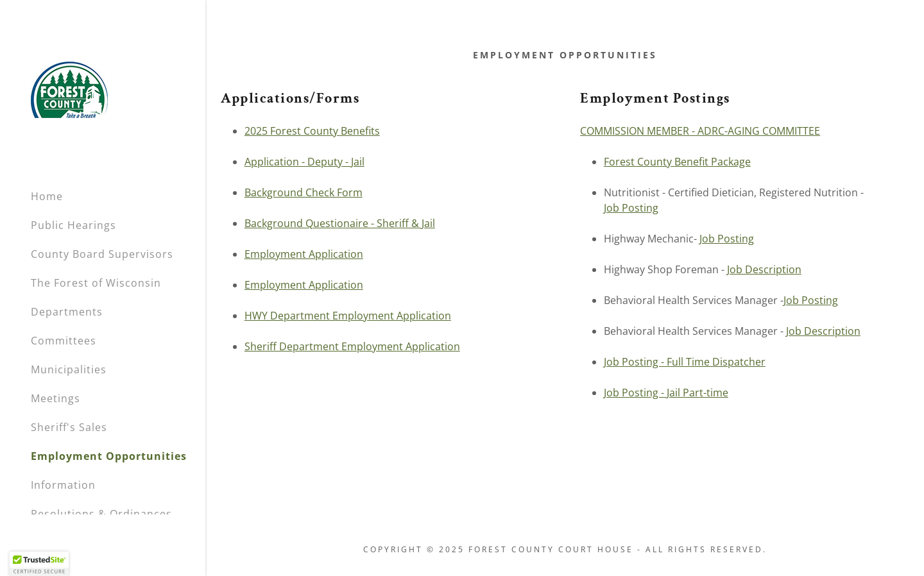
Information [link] (63, 485)
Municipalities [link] (69, 369)
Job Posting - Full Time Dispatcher (685, 362)
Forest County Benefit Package (677, 162)
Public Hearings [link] (73, 225)
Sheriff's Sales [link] (69, 427)
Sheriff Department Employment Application (352, 346)
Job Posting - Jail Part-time (666, 393)
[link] (69, 89)
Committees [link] (64, 341)
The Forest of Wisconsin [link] (96, 283)
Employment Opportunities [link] (109, 456)
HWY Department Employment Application (348, 316)
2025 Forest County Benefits (312, 131)
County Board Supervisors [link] (102, 254)
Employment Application (304, 254)
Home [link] (47, 196)
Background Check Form (304, 192)
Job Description (764, 269)
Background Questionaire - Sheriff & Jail (340, 223)
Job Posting (631, 208)
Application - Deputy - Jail (304, 162)
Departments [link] (67, 312)
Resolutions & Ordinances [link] (101, 514)
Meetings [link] (56, 398)
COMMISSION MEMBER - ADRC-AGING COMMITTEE (700, 131)
